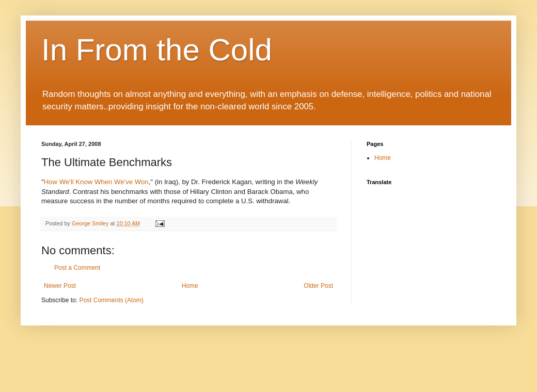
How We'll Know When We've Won (96, 182)
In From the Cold (157, 50)
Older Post (318, 286)
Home (190, 286)
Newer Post (60, 286)
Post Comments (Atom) (111, 300)
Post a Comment (77, 268)
